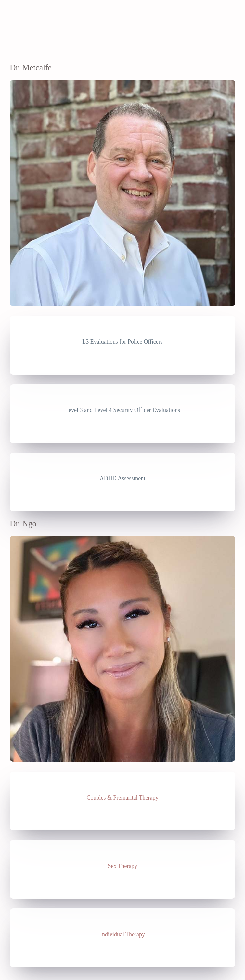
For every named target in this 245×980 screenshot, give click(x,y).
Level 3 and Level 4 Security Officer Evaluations (122, 410)
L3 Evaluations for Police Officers (122, 342)
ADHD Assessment (123, 478)
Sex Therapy (122, 866)
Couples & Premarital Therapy (122, 798)
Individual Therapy (122, 934)
